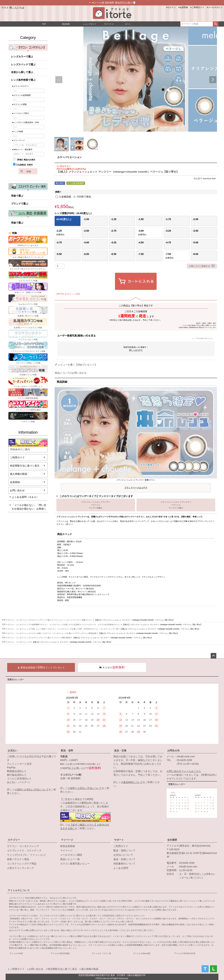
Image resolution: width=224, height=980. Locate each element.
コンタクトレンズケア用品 (22, 864)
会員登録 (184, 7)
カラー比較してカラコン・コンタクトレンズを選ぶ (52, 633)
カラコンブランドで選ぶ (42, 620)
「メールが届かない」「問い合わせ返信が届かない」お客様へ (29, 507)
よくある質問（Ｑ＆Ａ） (25, 497)
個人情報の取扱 (19, 474)
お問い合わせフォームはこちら (184, 771)
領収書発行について (124, 864)
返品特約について (133, 782)
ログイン (172, 7)
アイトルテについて (19, 890)
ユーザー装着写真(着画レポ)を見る (135, 337)
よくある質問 (121, 868)
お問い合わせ (17, 490)
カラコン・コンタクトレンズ (19, 620)
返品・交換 (120, 750)
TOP (3, 620)
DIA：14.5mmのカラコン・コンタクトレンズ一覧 (98, 629)
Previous (59, 80)
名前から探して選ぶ (22, 72)
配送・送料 (67, 750)
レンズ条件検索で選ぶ (23, 80)
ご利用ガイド (198, 7)
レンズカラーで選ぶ (22, 57)
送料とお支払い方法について (33, 790)
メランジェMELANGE (62, 638)
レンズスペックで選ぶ (23, 64)
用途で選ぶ (17, 196)
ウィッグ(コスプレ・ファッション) (26, 855)
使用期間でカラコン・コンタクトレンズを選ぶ (50, 625)
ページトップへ (213, 656)
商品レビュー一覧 (70, 859)
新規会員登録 (68, 846)
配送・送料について (124, 850)
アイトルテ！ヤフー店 (101, 953)
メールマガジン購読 (71, 855)
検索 (216, 24)
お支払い (13, 750)
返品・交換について (124, 859)
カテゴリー (14, 840)
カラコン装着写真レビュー (75, 864)
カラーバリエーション (69, 157)
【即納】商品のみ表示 (24, 160)
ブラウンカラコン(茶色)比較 (85, 633)
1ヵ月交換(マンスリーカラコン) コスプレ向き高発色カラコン (96, 625)
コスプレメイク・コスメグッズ (24, 850)
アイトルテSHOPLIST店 (185, 953)
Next (213, 80)
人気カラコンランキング (20, 868)
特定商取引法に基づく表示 (25, 466)
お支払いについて (123, 855)
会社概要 (172, 840)
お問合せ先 (173, 750)
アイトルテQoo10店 (142, 953)
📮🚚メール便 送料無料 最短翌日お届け (112, 3)
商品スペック (65, 534)
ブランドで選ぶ (20, 204)
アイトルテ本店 (16, 953)
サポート (119, 840)
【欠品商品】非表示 (23, 165)
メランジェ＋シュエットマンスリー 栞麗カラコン (136, 485)
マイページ (67, 840)
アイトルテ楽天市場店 (60, 953)
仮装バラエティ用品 (18, 859)
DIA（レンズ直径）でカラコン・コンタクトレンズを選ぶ (55, 629)
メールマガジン (215, 7)
